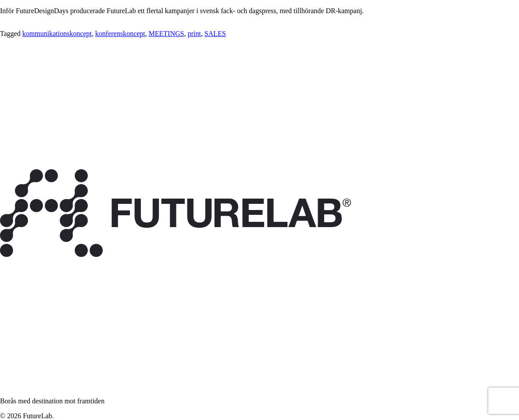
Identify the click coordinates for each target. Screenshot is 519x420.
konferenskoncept (120, 34)
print (194, 34)
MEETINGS (166, 34)
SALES (215, 34)
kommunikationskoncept (57, 34)
